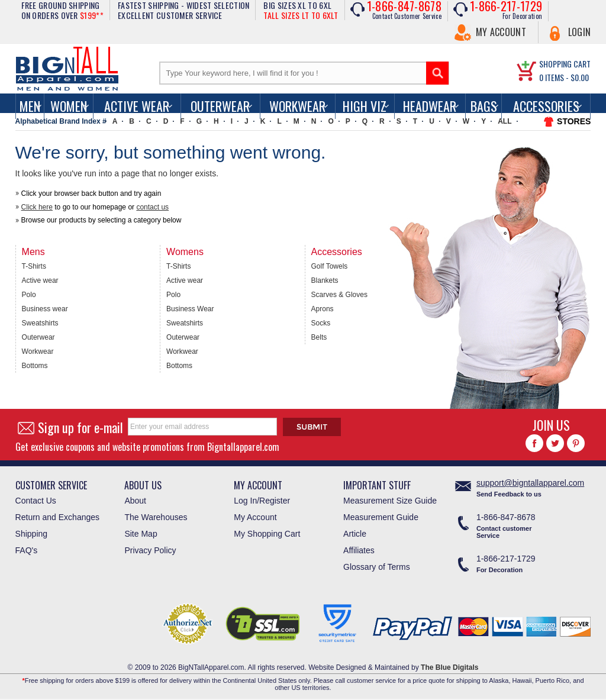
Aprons (323, 309)
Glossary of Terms (377, 567)
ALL (505, 121)
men (30, 106)
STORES (574, 121)
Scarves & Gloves (339, 295)
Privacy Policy (150, 550)
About (135, 501)
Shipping (32, 534)
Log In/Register (262, 501)
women (69, 106)
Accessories (546, 106)
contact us (152, 207)
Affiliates (359, 550)
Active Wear (137, 106)
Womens (185, 252)
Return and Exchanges (57, 517)
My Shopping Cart (267, 534)
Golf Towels (330, 266)
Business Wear (190, 309)
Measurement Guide (381, 517)
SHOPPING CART (565, 64)
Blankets (325, 280)
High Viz (365, 106)
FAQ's (27, 550)
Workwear (297, 106)
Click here (37, 207)
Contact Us (36, 501)
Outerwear (220, 106)
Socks (321, 323)
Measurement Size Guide (390, 501)
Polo (29, 295)
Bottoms (35, 366)
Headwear (430, 106)
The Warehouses (156, 517)
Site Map (141, 534)
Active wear (40, 280)
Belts (319, 337)
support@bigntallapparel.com (530, 483)
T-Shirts (34, 266)
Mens (33, 252)
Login (580, 32)
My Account (501, 32)
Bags (484, 106)
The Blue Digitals (449, 667)
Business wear (45, 309)
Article (355, 534)
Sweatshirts (40, 323)
